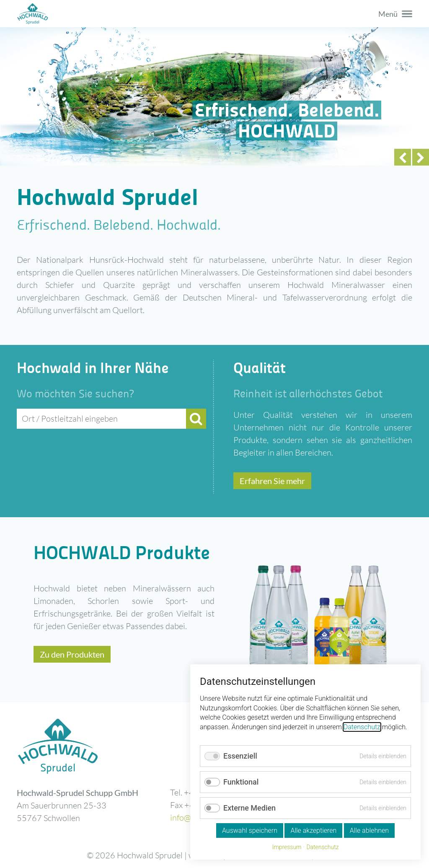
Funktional (241, 782)
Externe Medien (249, 808)
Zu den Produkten (72, 654)
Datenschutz (362, 727)
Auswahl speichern (250, 830)
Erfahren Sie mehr (272, 481)
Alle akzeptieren (313, 830)
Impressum (287, 847)
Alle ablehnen (369, 830)
